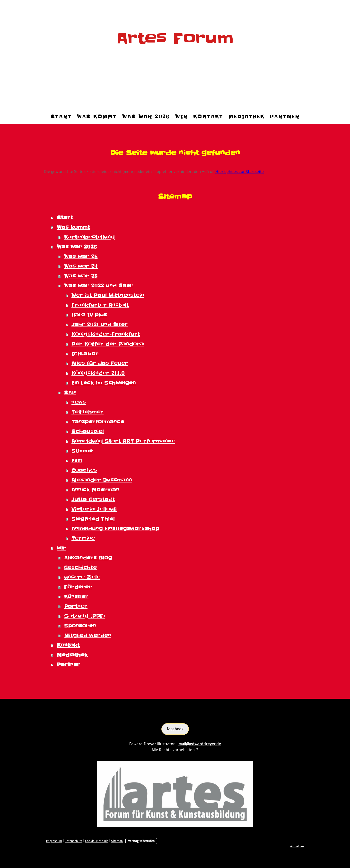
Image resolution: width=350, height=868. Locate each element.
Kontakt (208, 117)
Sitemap (117, 841)
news (79, 402)
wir (182, 117)
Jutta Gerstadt (93, 499)
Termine (83, 538)
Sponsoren (80, 626)
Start (61, 117)
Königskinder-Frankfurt (106, 334)
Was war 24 (81, 266)
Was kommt (97, 117)
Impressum (54, 841)
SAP (70, 393)
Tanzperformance (98, 422)
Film (77, 461)
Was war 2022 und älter (99, 286)
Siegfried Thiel (93, 519)
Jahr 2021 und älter (100, 325)
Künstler (76, 597)
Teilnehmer (87, 412)
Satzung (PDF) (85, 616)
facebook (175, 729)
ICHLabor (85, 354)
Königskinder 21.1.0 (98, 373)
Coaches (84, 470)
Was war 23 (81, 276)
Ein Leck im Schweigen (104, 383)
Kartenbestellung (89, 237)
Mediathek (246, 117)
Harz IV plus (89, 315)
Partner (285, 117)
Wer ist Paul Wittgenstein (108, 295)
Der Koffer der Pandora (108, 344)
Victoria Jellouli (94, 509)
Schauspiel (88, 431)
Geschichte (80, 567)
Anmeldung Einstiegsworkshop (115, 529)
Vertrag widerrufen (141, 841)
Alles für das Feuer (100, 363)
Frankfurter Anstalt (100, 305)
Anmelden (297, 846)
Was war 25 (81, 257)
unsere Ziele (82, 577)
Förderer (78, 587)
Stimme (82, 451)
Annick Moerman (95, 490)
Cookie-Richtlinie (97, 841)
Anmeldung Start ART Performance (123, 441)
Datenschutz (74, 841)
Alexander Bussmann (102, 480)
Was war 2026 (146, 117)
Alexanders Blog (88, 558)
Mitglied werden (88, 636)
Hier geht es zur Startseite (240, 172)
